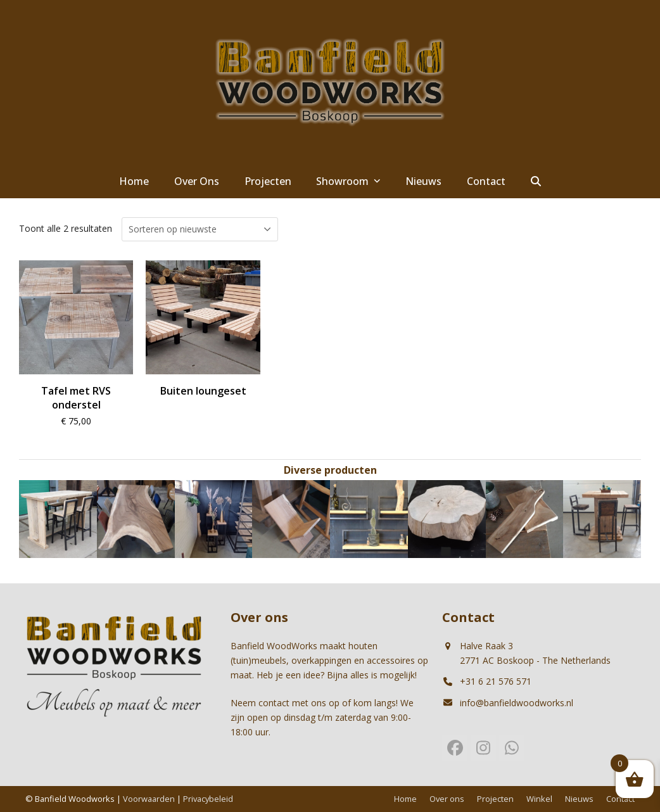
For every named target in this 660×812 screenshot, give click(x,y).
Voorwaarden (149, 799)
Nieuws (579, 799)
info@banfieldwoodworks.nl (517, 703)
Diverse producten (330, 470)
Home (405, 799)
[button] (536, 182)
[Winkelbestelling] (200, 229)
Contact (620, 799)
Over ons (447, 799)
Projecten (495, 799)
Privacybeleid (208, 799)
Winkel (539, 799)
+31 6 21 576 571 (496, 681)
